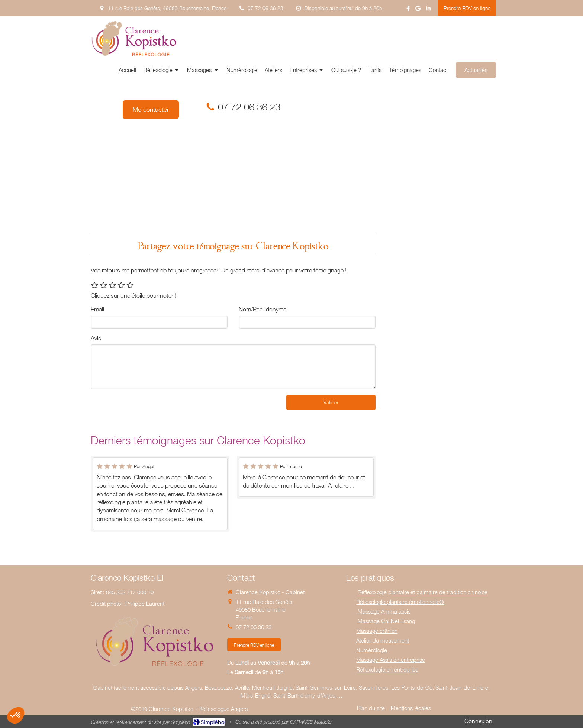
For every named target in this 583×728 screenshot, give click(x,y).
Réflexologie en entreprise (387, 669)
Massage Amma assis (383, 611)
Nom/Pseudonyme (262, 309)
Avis (96, 338)
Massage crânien (377, 631)
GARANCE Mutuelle (310, 722)
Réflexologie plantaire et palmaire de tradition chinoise (422, 592)
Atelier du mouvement (383, 640)
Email (97, 309)
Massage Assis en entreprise (391, 660)
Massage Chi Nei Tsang (386, 621)
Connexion (478, 721)
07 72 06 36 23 (249, 107)
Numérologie (372, 650)
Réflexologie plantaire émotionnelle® (400, 602)
